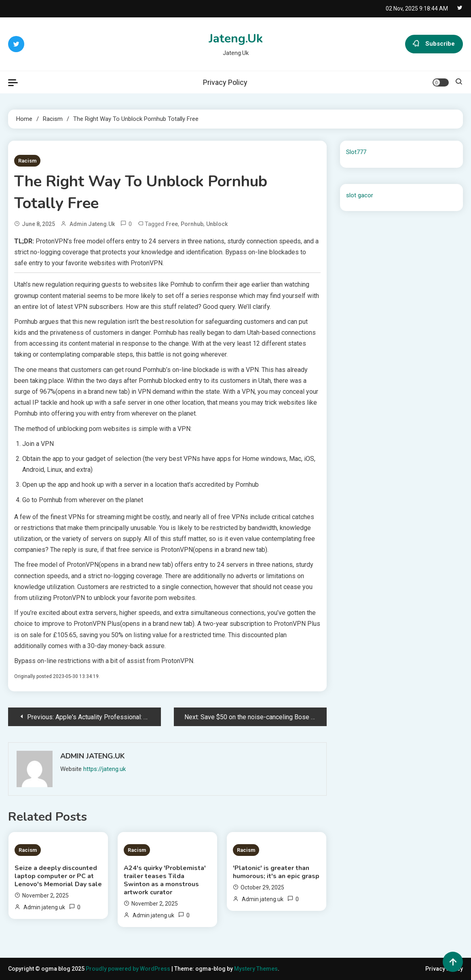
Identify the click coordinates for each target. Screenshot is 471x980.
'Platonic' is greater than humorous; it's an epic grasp (276, 872)
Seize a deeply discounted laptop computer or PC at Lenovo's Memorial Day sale (58, 876)
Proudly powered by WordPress (129, 969)
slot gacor (360, 195)
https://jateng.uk (105, 769)
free (172, 224)
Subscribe (434, 44)
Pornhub (192, 224)
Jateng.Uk (236, 39)
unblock (217, 224)
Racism (27, 161)
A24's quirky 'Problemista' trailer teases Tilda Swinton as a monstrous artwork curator (165, 880)
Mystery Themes (256, 969)
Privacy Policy (225, 82)
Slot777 (356, 152)
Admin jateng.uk (92, 224)
